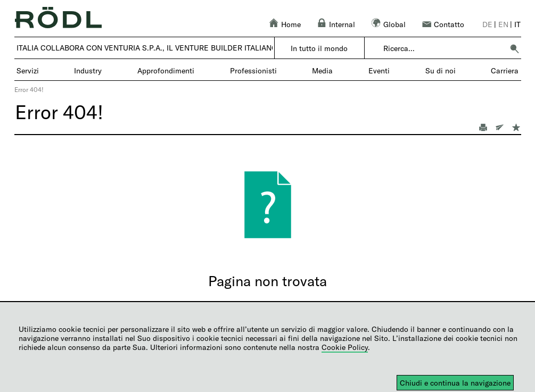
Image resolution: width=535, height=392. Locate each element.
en (503, 24)
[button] (514, 48)
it (517, 24)
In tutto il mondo (319, 48)
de (487, 24)
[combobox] (443, 48)
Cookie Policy (345, 347)
